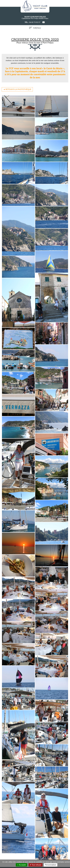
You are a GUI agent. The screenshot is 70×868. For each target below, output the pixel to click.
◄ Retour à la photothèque (17, 89)
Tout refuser (36, 865)
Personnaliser (51, 865)
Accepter (22, 865)
